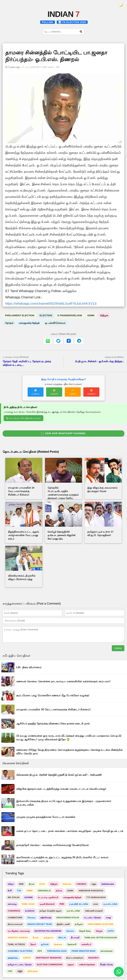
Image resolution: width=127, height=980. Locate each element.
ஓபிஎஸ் (45, 944)
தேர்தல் (9, 323)
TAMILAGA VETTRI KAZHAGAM (101, 938)
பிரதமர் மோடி (85, 931)
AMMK (29, 891)
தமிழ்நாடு (48, 938)
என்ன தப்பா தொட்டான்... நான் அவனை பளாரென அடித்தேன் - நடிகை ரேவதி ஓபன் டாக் (70, 831)
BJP (10, 891)
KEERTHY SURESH (18, 938)
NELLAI (62, 938)
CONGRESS (14, 911)
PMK (62, 904)
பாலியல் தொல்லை (87, 965)
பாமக (96, 904)
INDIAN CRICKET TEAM (40, 924)
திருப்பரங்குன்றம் (75, 958)
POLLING (48, 22)
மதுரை (71, 965)
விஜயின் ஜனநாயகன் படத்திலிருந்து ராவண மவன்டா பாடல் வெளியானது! (61, 789)
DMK (21, 884)
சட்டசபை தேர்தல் (93, 918)
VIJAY (42, 884)
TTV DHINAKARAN (96, 897)
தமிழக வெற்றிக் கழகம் (50, 911)
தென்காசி (72, 944)
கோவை (31, 918)
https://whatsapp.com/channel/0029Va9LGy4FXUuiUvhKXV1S (51, 304)
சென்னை (67, 884)
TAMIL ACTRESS (16, 944)
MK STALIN (14, 897)
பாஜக (94, 884)
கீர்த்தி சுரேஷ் (106, 965)
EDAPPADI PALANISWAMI (48, 931)
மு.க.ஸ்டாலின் (110, 904)
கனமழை (12, 904)
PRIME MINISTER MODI (83, 951)
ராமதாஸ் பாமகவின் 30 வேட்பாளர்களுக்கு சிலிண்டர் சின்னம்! (53, 709)
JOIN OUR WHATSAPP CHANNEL (64, 434)
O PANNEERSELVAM (70, 315)
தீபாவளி (75, 938)
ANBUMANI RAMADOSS (91, 891)
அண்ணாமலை (108, 884)
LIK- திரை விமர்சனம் (29, 667)
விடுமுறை (33, 971)
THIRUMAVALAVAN (57, 951)
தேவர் (33, 944)
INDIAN (63, 14)
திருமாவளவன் (15, 924)
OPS (40, 951)
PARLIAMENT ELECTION (20, 315)
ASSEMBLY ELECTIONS (20, 951)
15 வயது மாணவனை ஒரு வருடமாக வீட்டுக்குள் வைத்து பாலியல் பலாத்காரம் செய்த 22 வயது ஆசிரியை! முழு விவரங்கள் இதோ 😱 (69, 738)
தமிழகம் (79, 924)
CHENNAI (81, 884)
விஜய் (11, 884)
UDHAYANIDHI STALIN (68, 918)
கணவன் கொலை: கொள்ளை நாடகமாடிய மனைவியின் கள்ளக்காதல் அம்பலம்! (63, 681)
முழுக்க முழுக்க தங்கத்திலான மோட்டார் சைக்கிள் (46, 817)
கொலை (70, 931)
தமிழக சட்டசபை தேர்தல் (20, 965)
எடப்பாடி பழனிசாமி (48, 897)
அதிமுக (104, 315)
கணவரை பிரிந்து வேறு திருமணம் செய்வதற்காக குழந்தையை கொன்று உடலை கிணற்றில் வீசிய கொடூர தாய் (69, 752)
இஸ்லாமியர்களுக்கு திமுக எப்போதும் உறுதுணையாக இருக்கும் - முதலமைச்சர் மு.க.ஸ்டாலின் (64, 803)
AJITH (111, 931)
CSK (10, 971)
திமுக (32, 884)
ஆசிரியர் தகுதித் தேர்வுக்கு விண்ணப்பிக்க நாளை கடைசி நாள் (53, 724)
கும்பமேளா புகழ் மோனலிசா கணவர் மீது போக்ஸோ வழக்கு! (53, 695)
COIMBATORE (15, 918)
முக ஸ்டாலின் (73, 911)
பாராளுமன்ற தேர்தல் (29, 323)
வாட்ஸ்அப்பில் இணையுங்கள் (23, 418)
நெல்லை (58, 944)
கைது (108, 918)
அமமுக (99, 931)
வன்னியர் (86, 944)
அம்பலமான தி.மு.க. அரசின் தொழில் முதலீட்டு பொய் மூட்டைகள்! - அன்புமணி (59, 775)
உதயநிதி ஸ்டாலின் (79, 904)
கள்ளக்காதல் (106, 951)
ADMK (91, 315)
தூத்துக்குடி (13, 958)
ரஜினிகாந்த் (46, 918)
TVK (19, 891)
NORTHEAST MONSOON (49, 958)
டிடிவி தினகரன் (47, 904)
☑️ (36, 392)
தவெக (59, 891)
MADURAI (93, 958)
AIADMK (29, 897)
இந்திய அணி (63, 924)
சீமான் (36, 938)
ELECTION (46, 315)
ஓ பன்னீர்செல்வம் (55, 323)
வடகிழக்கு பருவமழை (19, 931)
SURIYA (27, 958)
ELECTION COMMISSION (50, 965)
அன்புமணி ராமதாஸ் (94, 911)
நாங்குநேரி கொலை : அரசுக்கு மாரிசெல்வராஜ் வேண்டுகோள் (53, 845)
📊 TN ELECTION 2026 (72, 22)
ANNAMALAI (44, 891)
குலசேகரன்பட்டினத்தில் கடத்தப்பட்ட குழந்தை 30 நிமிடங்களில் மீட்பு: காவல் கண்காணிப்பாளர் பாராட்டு (62, 859)
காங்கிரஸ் (30, 911)
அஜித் (20, 971)
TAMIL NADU (28, 904)
